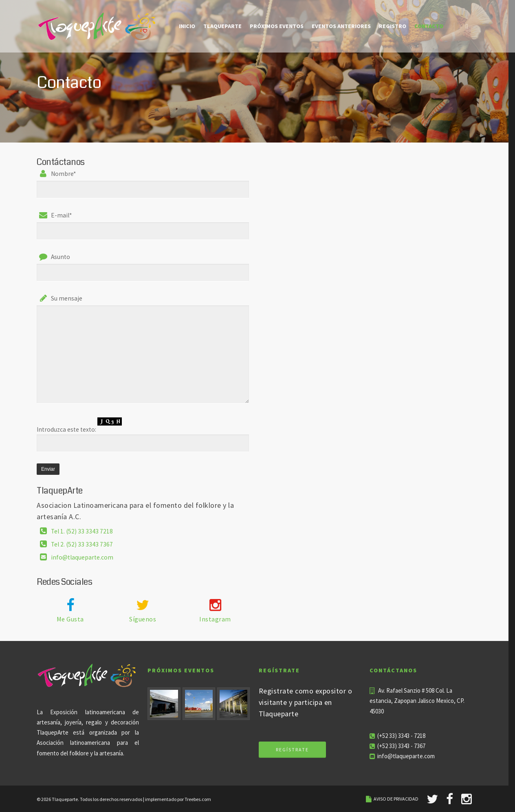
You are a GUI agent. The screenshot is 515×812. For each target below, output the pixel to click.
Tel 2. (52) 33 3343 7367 (82, 544)
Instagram (215, 619)
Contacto (429, 26)
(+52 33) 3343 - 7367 (401, 746)
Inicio (187, 26)
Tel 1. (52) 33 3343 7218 (82, 531)
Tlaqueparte (222, 26)
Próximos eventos (277, 26)
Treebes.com (198, 799)
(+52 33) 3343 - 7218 (401, 736)
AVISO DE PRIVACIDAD (396, 799)
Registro (393, 26)
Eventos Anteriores (341, 26)
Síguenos (143, 619)
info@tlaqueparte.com (82, 557)
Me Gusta (70, 619)
